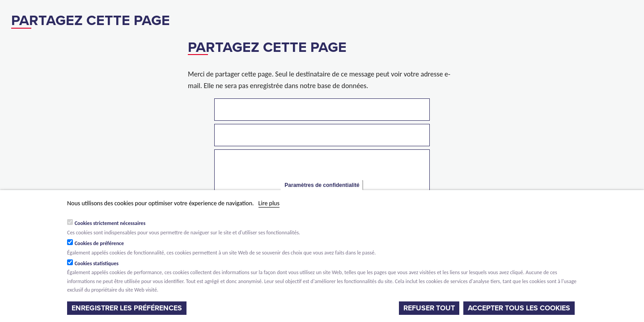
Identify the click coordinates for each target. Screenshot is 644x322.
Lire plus (269, 203)
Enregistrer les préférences (127, 308)
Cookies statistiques (97, 263)
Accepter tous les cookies (519, 308)
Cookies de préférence (100, 243)
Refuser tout (429, 308)
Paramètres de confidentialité (322, 185)
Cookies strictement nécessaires (110, 223)
